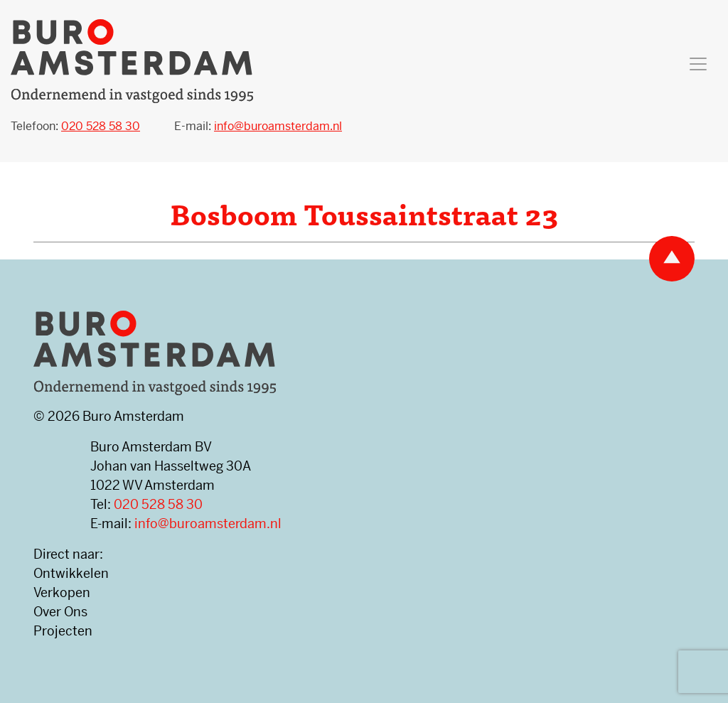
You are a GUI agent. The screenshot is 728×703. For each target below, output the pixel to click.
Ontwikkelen (71, 573)
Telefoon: (75, 126)
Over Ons (60, 612)
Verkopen (62, 592)
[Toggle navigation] (698, 64)
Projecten (63, 631)
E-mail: (258, 126)
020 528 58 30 (158, 504)
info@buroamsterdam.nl (208, 524)
